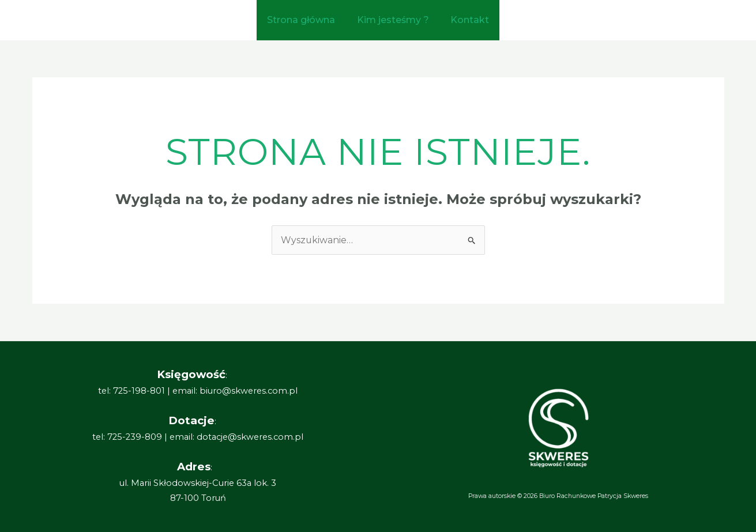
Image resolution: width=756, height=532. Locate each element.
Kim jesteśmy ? (393, 20)
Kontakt (467, 20)
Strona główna (304, 20)
